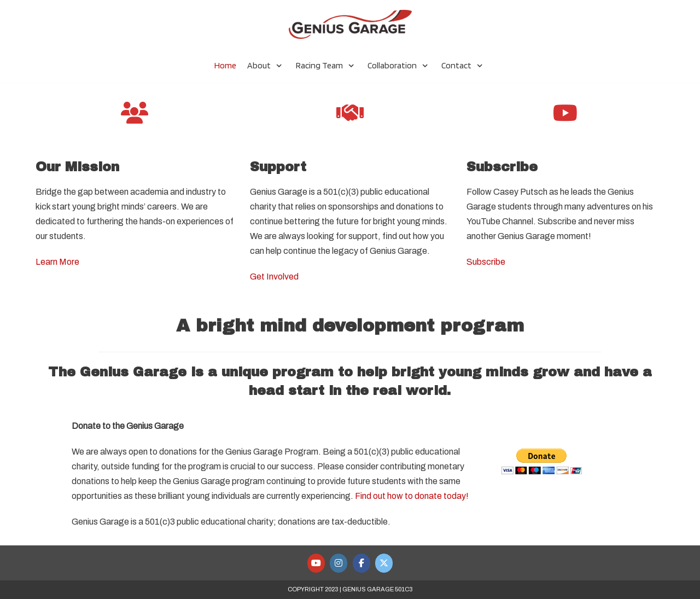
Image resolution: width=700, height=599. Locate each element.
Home (225, 65)
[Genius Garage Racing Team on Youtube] (316, 563)
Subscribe (486, 262)
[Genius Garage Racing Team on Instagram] (339, 563)
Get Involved (274, 277)
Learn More (57, 262)
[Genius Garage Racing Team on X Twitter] (384, 563)
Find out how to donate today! (412, 496)
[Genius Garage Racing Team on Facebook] (361, 563)
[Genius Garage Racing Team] (350, 24)
